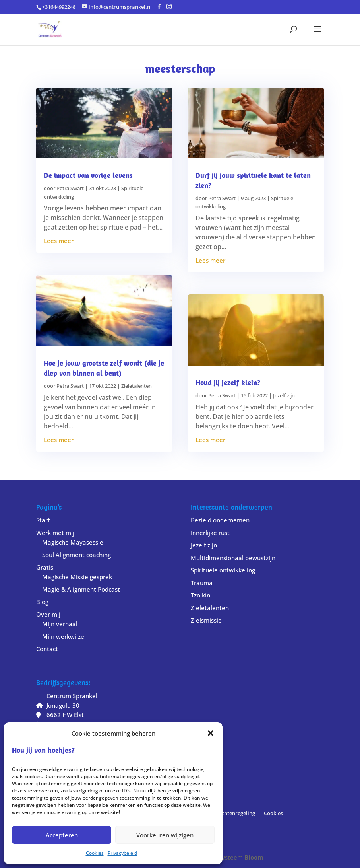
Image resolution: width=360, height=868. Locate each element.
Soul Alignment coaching (76, 555)
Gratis (45, 567)
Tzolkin (200, 595)
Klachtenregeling (234, 813)
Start (43, 520)
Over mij (48, 614)
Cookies (95, 853)
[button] (211, 733)
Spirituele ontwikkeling (223, 570)
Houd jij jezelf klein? (228, 382)
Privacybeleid (122, 853)
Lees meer (59, 241)
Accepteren (62, 835)
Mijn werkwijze (63, 636)
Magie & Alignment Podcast (81, 589)
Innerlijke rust (210, 533)
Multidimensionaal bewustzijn (233, 558)
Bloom (254, 857)
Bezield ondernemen (220, 520)
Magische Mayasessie (73, 542)
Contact (47, 649)
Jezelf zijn (284, 395)
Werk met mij (55, 533)
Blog (42, 602)
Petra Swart (70, 188)
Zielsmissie (206, 620)
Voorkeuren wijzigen (165, 835)
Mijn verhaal (60, 624)
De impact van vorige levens (88, 175)
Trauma (202, 583)
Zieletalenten (136, 386)
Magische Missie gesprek (77, 577)
